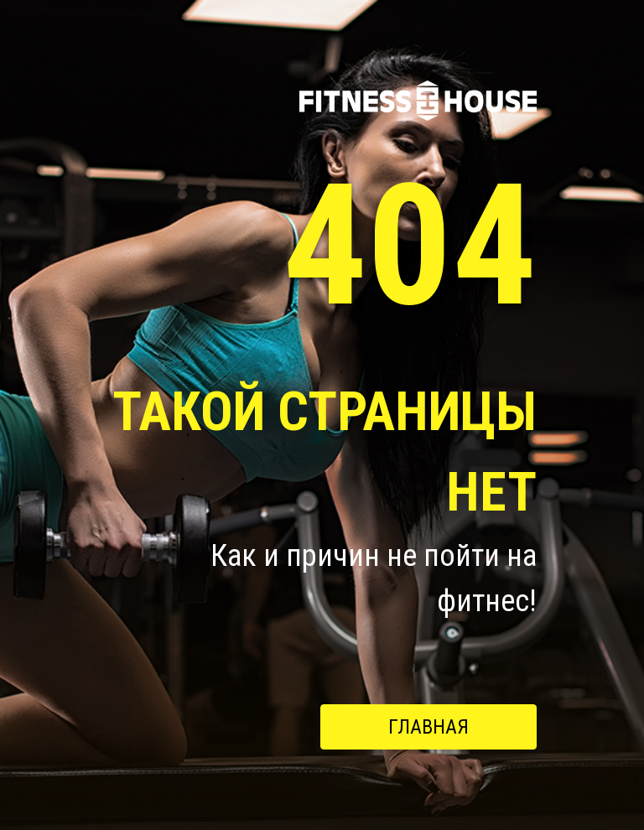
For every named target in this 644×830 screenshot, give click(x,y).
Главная (428, 727)
